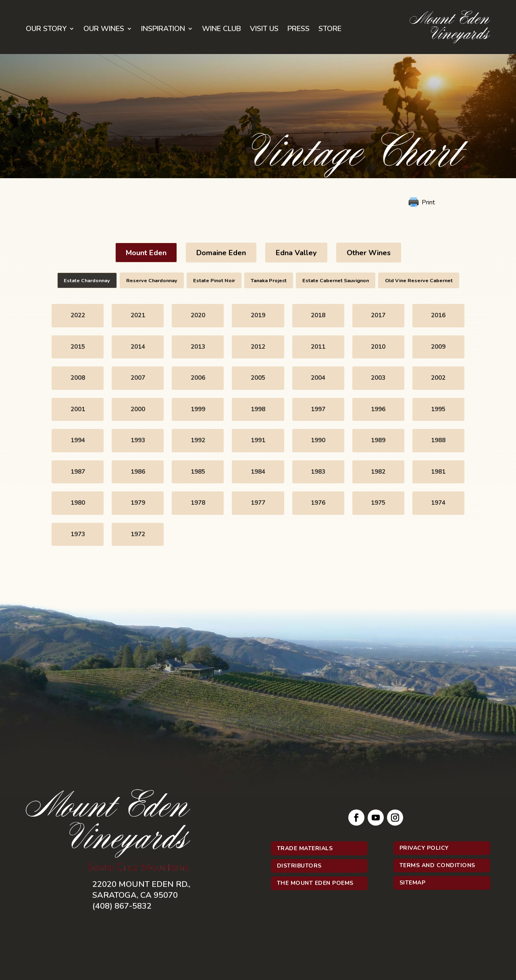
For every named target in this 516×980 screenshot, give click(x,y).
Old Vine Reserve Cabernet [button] (419, 280)
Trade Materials (305, 848)
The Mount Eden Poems (315, 883)
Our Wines (104, 30)
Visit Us (264, 30)
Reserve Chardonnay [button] (152, 280)
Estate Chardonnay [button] (87, 280)
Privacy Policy (424, 848)
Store (330, 30)
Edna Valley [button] (296, 253)
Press (299, 30)
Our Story (46, 30)
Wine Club (222, 30)
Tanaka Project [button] (269, 280)
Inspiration (163, 30)
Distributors (299, 866)
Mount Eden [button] (146, 253)
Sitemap (413, 883)
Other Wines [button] (369, 253)
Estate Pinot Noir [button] (214, 280)
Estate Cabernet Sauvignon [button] (336, 280)
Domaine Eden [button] (221, 253)
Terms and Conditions (437, 865)
